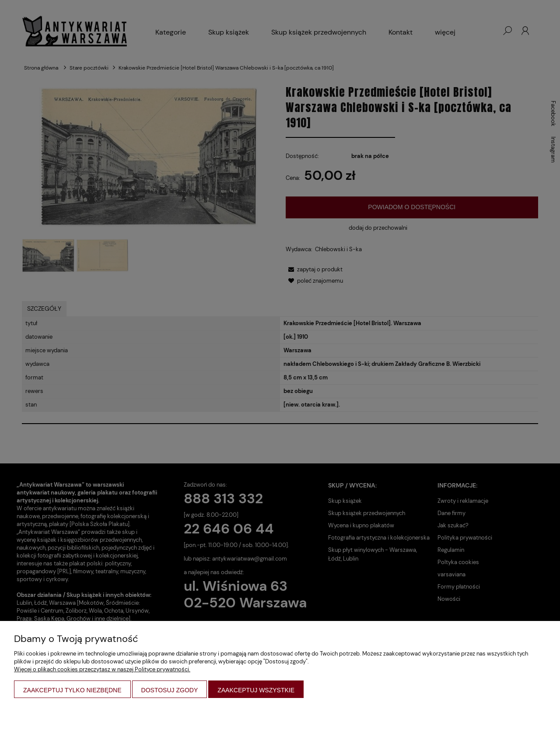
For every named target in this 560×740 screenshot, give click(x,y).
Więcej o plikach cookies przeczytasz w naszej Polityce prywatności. (102, 669)
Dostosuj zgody (170, 690)
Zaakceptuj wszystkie (256, 690)
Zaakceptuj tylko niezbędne (72, 690)
